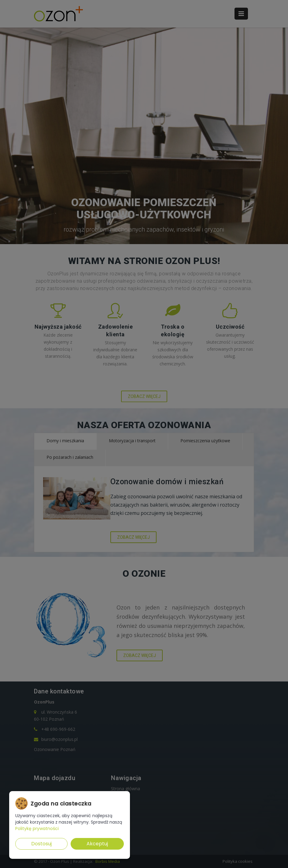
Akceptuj (97, 844)
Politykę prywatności (37, 828)
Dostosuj (41, 844)
